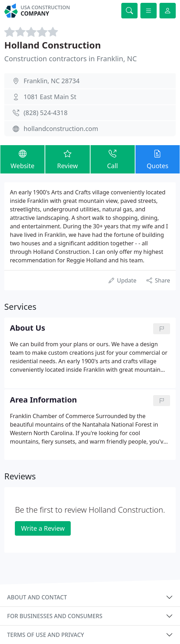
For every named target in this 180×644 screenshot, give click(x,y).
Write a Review (43, 528)
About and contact (37, 597)
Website (22, 159)
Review (67, 159)
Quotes (158, 159)
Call (113, 159)
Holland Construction (53, 45)
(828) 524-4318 (46, 113)
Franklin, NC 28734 (52, 81)
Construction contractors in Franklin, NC (71, 59)
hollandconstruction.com (61, 129)
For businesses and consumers (55, 616)
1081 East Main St (50, 97)
